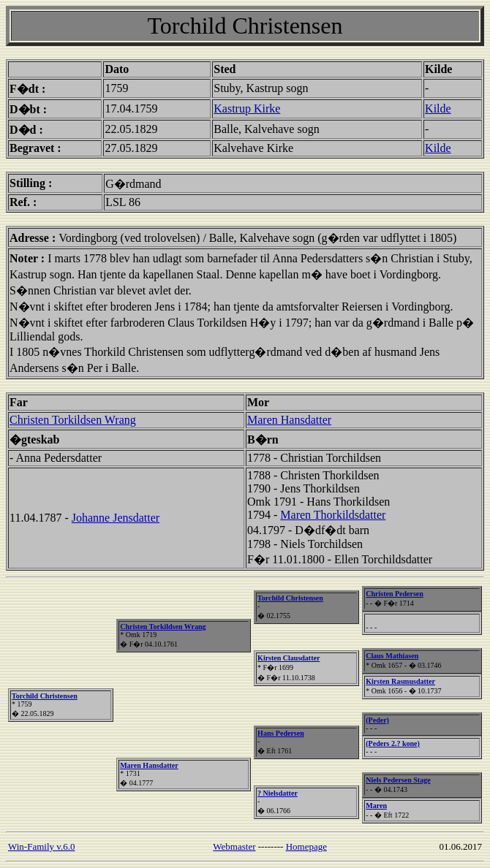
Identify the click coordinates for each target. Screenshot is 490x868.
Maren (376, 806)
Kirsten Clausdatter (289, 658)
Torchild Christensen (45, 696)
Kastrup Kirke (247, 108)
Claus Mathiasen (392, 656)
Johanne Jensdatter (116, 518)
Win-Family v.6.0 (41, 846)
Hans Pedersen (281, 733)
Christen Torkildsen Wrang (73, 420)
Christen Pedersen (395, 594)
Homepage (306, 846)
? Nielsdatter (278, 793)
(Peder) (377, 720)
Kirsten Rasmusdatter (400, 681)
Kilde (438, 108)
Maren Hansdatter (289, 420)
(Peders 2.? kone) (393, 743)
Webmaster (234, 846)
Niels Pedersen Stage (398, 780)
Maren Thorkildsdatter (333, 515)
